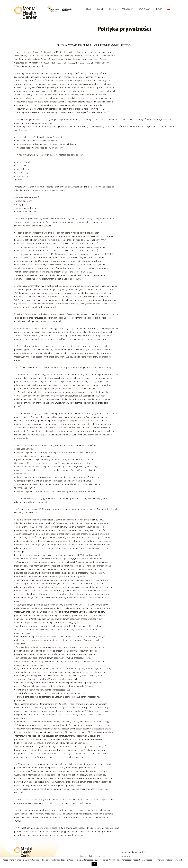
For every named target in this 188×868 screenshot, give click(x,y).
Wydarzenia (127, 9)
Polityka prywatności (98, 856)
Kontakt (160, 9)
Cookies (83, 856)
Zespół (100, 9)
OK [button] (94, 864)
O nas (88, 9)
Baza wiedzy (145, 9)
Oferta (112, 9)
